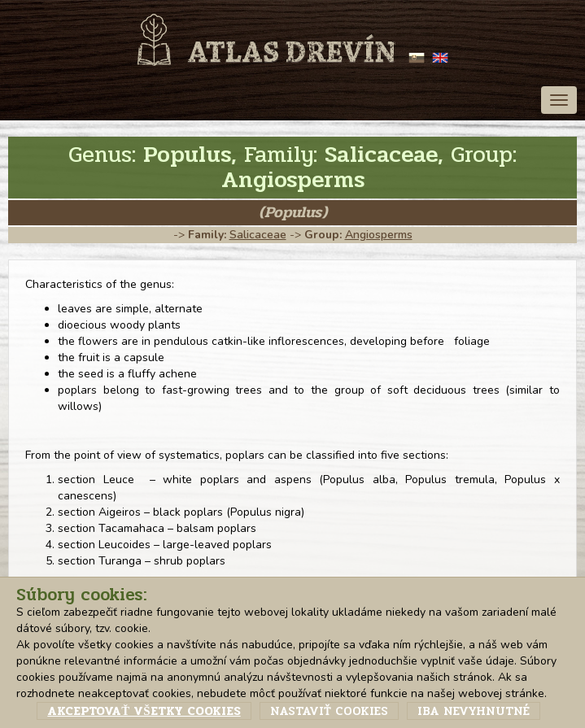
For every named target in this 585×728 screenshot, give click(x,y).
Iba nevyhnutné (474, 711)
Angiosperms (379, 235)
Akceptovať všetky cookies (144, 711)
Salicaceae (258, 235)
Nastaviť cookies (329, 711)
